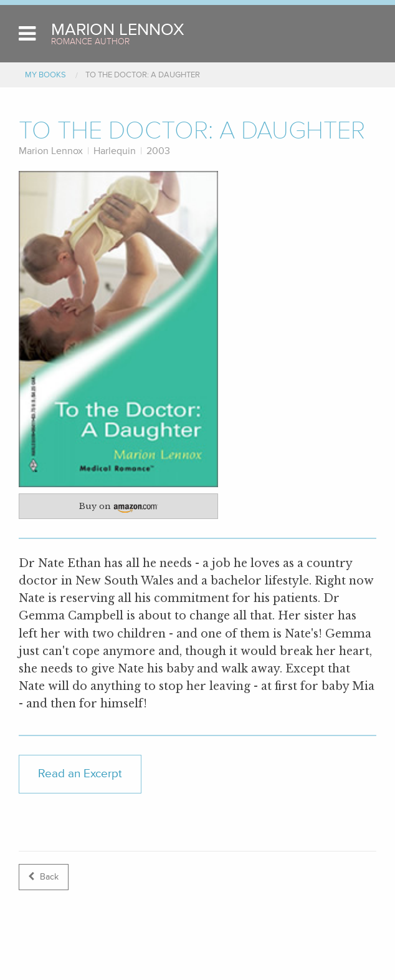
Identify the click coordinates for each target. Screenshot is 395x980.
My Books (45, 75)
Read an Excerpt (80, 774)
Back (43, 877)
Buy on (124, 508)
